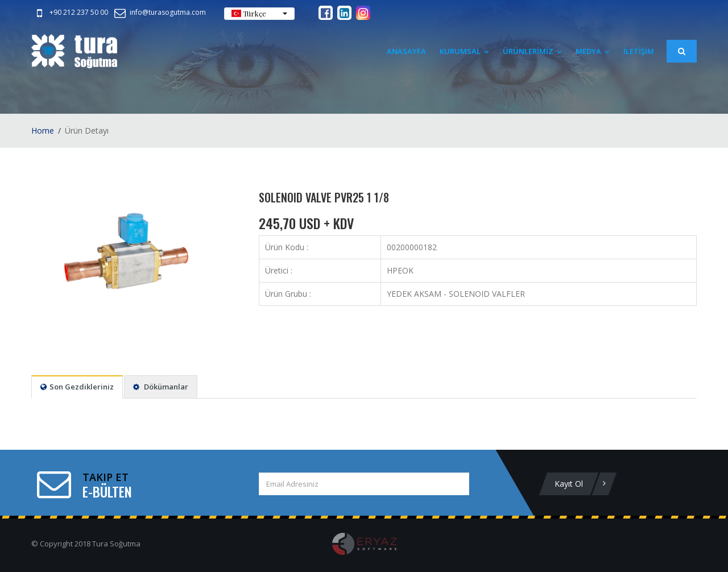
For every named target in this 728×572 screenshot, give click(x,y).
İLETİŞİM (639, 51)
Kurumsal (464, 51)
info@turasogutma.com (159, 12)
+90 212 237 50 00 (70, 12)
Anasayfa (406, 51)
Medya (593, 51)
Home (43, 130)
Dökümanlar (161, 387)
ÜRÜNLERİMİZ (532, 51)
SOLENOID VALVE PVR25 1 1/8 (324, 197)
